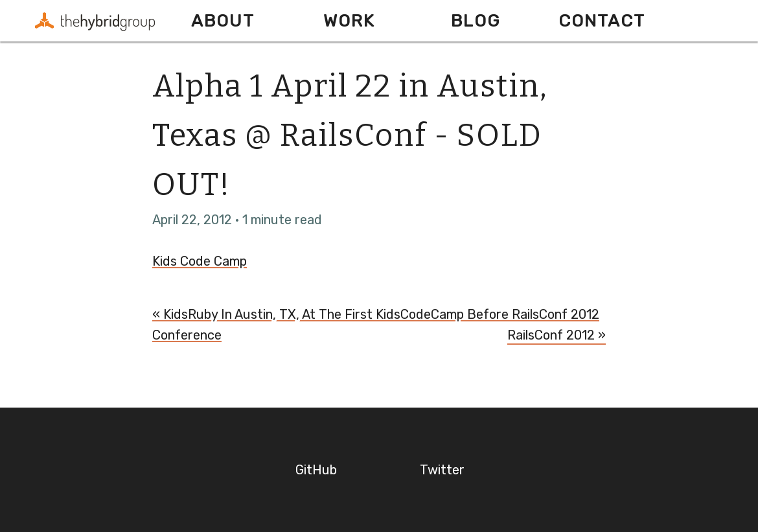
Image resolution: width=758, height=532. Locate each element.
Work (349, 21)
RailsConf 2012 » (557, 335)
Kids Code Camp (200, 261)
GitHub (316, 470)
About (223, 21)
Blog (476, 21)
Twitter (442, 470)
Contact (602, 21)
